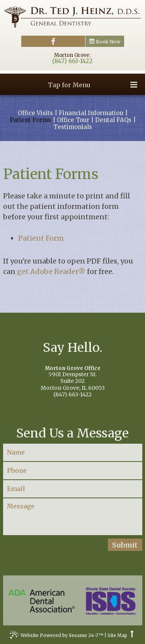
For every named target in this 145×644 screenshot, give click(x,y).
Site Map (117, 635)
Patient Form (41, 238)
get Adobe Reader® (51, 271)
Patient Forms (30, 120)
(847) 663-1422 (72, 61)
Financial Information (91, 113)
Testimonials (73, 127)
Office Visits (35, 113)
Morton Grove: (72, 55)
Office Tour (73, 120)
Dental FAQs (113, 120)
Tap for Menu (93, 85)
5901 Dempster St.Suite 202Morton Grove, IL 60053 (73, 379)
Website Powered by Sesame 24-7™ (56, 636)
